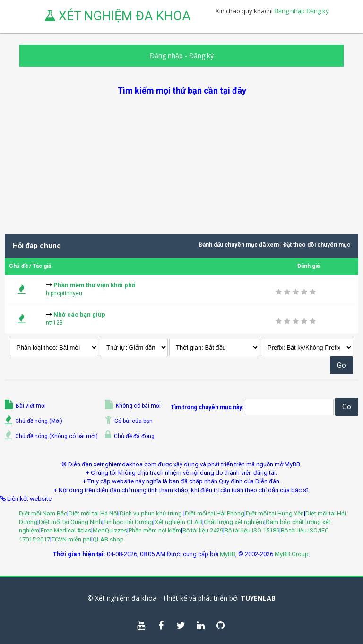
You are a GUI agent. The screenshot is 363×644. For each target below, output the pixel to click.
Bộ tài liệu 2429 (203, 530)
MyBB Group (292, 554)
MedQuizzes (110, 530)
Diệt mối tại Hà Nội (93, 513)
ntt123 (54, 323)
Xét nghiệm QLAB (178, 522)
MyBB (228, 554)
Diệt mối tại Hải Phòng (215, 513)
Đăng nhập (290, 11)
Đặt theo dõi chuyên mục (317, 245)
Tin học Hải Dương (128, 522)
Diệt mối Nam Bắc (43, 513)
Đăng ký (318, 11)
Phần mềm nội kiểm (155, 530)
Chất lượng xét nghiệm (234, 522)
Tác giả (42, 266)
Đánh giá (308, 266)
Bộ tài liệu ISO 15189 (252, 530)
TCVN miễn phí (71, 539)
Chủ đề (18, 266)
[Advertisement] (181, 163)
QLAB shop (108, 539)
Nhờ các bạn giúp (79, 314)
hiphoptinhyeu (64, 293)
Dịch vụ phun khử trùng (151, 513)
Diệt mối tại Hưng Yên (275, 513)
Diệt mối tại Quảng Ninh (70, 522)
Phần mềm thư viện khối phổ (94, 285)
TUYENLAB (258, 598)
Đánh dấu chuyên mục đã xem (239, 245)
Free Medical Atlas (66, 530)
